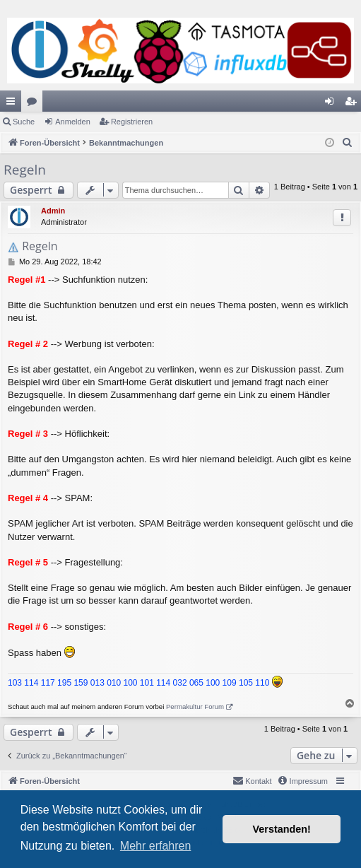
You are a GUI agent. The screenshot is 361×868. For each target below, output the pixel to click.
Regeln (25, 170)
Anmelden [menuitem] (332, 104)
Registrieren (132, 122)
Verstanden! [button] (282, 829)
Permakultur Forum (195, 706)
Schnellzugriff (13, 104)
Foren (35, 104)
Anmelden (73, 122)
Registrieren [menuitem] (354, 104)
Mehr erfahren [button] (156, 846)
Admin (53, 211)
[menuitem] (348, 143)
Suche (24, 122)
